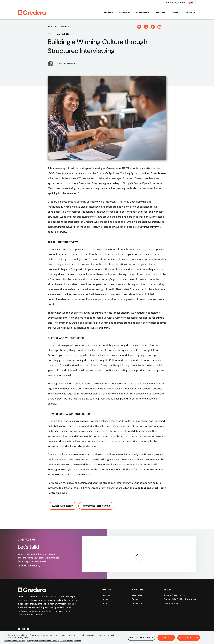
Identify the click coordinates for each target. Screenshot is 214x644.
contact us (154, 470)
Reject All (166, 640)
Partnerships (143, 13)
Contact (170, 3)
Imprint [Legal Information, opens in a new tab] (78, 643)
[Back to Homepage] (32, 13)
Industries (125, 13)
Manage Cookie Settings (141, 640)
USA (192, 3)
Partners (105, 599)
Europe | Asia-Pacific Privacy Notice (180, 599)
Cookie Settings (171, 603)
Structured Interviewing (96, 506)
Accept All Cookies (189, 640)
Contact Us (137, 603)
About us (190, 13)
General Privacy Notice (174, 595)
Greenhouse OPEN (118, 168)
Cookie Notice (67, 643)
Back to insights (58, 27)
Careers (175, 13)
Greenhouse (158, 173)
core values (81, 421)
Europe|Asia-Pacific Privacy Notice (43, 643)
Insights (161, 13)
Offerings (108, 13)
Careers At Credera (62, 506)
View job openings (29, 566)
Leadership (137, 595)
